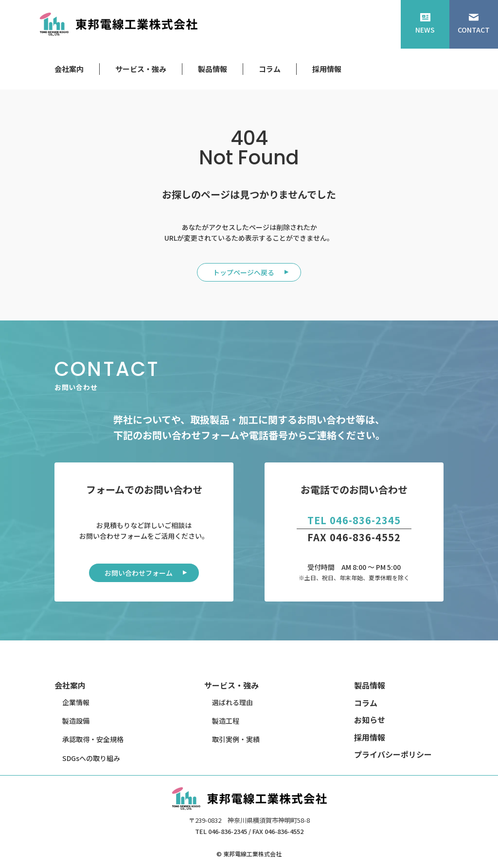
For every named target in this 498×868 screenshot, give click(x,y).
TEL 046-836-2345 (354, 520)
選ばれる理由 (232, 702)
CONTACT (474, 24)
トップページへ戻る (244, 272)
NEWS (425, 24)
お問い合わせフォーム (139, 573)
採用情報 (327, 69)
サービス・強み (141, 69)
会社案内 (69, 69)
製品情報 (213, 69)
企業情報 (76, 702)
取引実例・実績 (236, 739)
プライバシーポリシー (393, 754)
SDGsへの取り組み (91, 758)
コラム (270, 69)
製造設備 (76, 721)
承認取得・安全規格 (93, 739)
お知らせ (370, 720)
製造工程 (226, 721)
